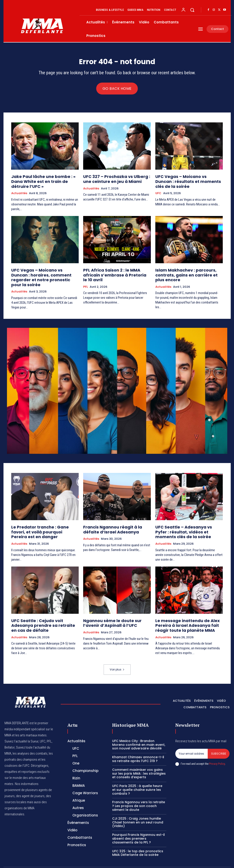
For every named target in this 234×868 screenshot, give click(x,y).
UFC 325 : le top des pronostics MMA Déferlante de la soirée (138, 841)
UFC (158, 192)
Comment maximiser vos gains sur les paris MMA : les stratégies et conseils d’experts (139, 761)
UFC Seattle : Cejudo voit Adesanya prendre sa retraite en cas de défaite (45, 612)
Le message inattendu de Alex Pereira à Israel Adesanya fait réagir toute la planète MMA (188, 614)
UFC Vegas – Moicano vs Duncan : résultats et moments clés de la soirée (185, 182)
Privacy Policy (217, 751)
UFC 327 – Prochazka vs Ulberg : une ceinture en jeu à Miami (115, 180)
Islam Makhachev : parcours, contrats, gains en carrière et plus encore (186, 269)
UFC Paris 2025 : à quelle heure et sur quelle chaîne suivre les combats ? (137, 777)
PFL (86, 275)
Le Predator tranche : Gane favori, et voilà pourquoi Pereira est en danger (44, 521)
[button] (192, 10)
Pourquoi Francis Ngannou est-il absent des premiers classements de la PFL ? (138, 826)
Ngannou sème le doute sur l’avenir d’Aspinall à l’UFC (115, 612)
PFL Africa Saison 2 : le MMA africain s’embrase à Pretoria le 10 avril (115, 267)
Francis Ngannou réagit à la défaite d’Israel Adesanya (115, 521)
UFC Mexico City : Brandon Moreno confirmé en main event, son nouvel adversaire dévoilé (139, 732)
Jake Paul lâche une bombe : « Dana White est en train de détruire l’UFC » (44, 180)
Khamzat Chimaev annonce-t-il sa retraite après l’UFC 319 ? (138, 747)
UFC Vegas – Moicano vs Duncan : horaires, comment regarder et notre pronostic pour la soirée (45, 269)
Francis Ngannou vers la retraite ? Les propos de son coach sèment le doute (139, 794)
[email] (192, 741)
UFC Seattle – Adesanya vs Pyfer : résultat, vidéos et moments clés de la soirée (188, 523)
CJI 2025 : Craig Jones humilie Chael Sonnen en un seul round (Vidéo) (138, 810)
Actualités (19, 188)
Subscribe (219, 741)
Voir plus (117, 657)
